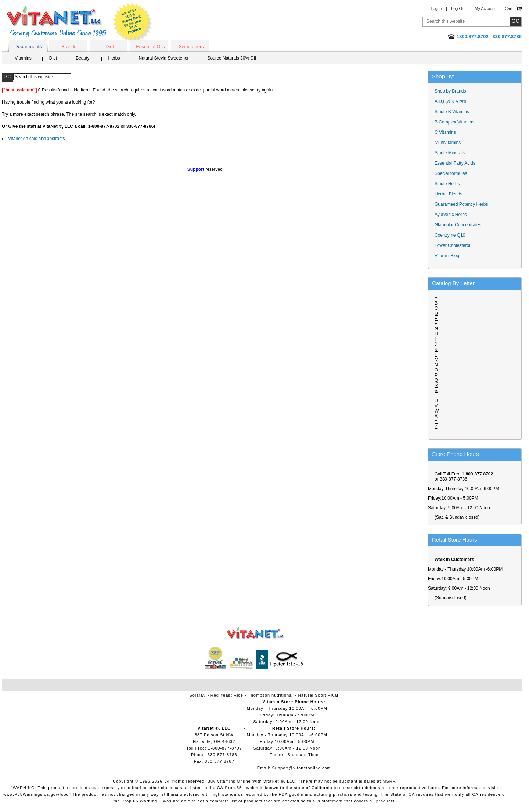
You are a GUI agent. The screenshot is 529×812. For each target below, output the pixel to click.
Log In (436, 8)
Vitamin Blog (447, 256)
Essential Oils (150, 46)
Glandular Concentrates (458, 225)
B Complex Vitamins (454, 122)
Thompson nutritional (271, 695)
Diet (110, 46)
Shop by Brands (452, 91)
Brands (69, 46)
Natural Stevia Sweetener (164, 58)
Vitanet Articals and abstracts (37, 139)
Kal (335, 695)
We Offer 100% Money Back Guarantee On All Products (133, 23)
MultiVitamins (448, 143)
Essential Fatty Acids (455, 163)
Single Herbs (447, 184)
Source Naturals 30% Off (232, 58)
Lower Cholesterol (452, 245)
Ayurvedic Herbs (451, 215)
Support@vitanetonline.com (301, 768)
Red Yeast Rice (227, 695)
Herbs (114, 58)
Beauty (82, 58)
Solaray (197, 695)
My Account (485, 8)
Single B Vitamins (452, 112)
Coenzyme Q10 (450, 235)
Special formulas (451, 173)
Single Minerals (450, 153)
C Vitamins (445, 132)
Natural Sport (312, 695)
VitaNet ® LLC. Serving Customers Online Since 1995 (57, 22)
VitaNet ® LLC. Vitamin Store (255, 633)
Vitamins (23, 58)
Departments (28, 46)
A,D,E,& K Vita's (450, 101)
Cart (509, 8)
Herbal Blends (448, 194)
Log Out (458, 8)
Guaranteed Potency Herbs (461, 204)
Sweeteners (191, 46)
